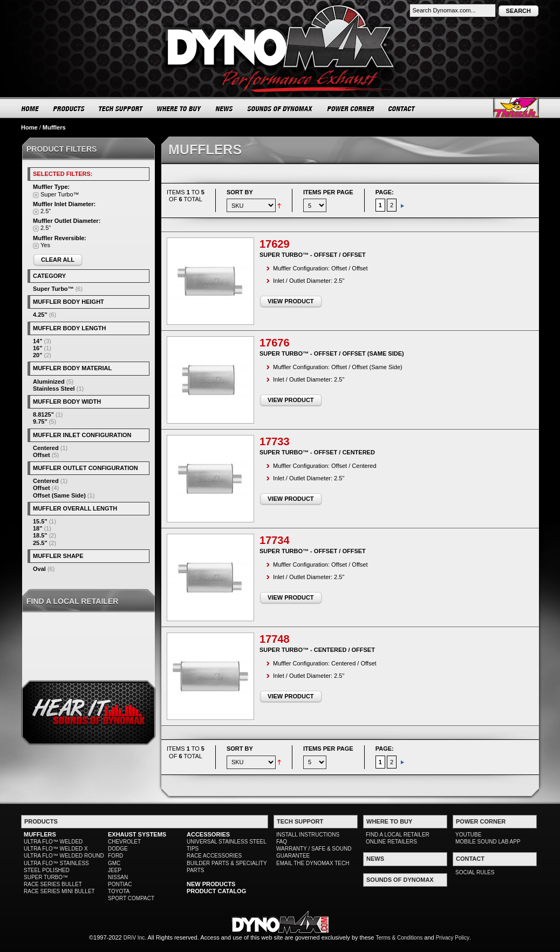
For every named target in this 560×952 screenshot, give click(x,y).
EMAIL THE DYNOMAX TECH (313, 863)
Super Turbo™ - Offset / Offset (313, 255)
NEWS (224, 108)
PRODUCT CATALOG (216, 891)
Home (29, 127)
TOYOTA (119, 891)
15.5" (40, 521)
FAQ (282, 842)
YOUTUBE (468, 835)
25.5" (40, 543)
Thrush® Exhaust (516, 108)
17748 (275, 639)
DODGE (118, 849)
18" (37, 528)
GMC (114, 863)
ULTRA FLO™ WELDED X (56, 849)
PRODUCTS (69, 108)
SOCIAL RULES (475, 872)
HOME (30, 108)
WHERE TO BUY (179, 108)
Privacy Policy (453, 938)
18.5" (40, 535)
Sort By (240, 192)
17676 (275, 343)
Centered (46, 448)
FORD (115, 856)
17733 (275, 441)
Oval (39, 569)
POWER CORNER (351, 108)
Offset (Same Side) (59, 495)
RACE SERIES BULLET (53, 884)
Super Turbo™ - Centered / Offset (317, 650)
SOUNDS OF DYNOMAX (280, 108)
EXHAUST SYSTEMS (137, 834)
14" (37, 341)
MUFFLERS (40, 834)
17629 (275, 244)
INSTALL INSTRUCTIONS (308, 835)
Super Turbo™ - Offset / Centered (317, 452)
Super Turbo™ (53, 289)
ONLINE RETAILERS (391, 842)
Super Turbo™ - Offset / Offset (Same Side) (332, 353)
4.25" (40, 315)
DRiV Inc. (135, 938)
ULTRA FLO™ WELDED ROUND (64, 856)
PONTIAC (120, 884)
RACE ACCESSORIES (214, 856)
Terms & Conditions (399, 938)
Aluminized (49, 382)
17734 (275, 540)
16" (37, 348)
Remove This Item (36, 195)
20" (37, 355)
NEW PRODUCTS (211, 884)
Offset (42, 455)
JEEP (115, 870)
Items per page (328, 192)
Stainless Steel (54, 389)
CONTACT (402, 108)
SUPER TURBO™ (46, 877)
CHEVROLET (124, 842)
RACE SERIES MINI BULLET (59, 891)
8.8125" (43, 414)
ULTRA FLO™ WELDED (53, 842)
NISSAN (118, 877)
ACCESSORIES (208, 834)
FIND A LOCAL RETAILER (398, 835)
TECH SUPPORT (121, 108)
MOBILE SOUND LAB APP (488, 842)
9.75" (40, 421)
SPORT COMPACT (131, 898)
